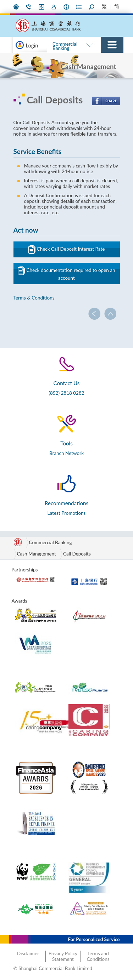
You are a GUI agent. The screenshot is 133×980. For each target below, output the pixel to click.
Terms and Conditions (98, 956)
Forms (79, 7)
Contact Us (29, 7)
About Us (67, 7)
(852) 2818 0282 (66, 393)
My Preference (16, 7)
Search (92, 7)
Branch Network (66, 453)
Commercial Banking (65, 46)
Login (32, 45)
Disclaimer (28, 953)
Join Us (54, 7)
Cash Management (37, 554)
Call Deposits (77, 554)
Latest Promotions (67, 513)
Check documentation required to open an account (66, 274)
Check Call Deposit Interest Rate (67, 249)
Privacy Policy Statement (63, 956)
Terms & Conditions (34, 298)
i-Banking (41, 7)
